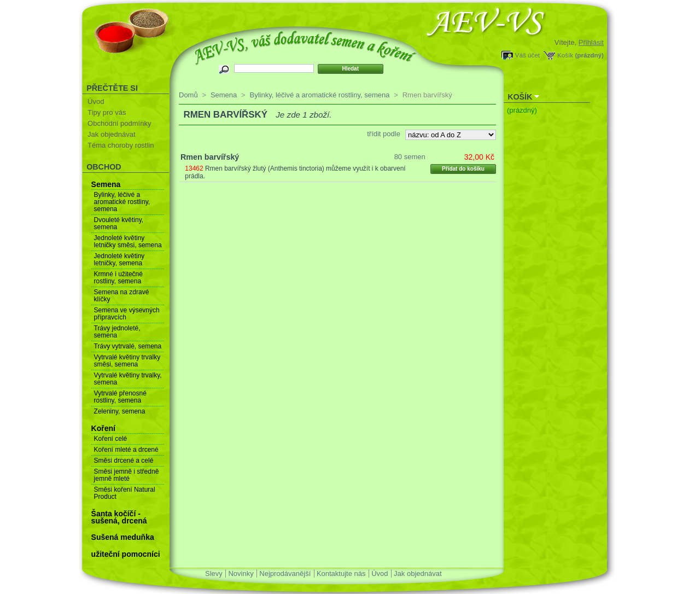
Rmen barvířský (210, 157)
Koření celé (111, 439)
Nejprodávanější (285, 573)
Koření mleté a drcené (126, 450)
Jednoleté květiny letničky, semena (119, 260)
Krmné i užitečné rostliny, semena (118, 278)
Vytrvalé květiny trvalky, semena (128, 379)
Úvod (96, 101)
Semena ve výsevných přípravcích (127, 314)
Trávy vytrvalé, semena (128, 346)
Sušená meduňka (123, 537)
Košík (565, 55)
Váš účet (527, 55)
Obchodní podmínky (119, 123)
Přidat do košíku (463, 169)
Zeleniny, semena (120, 411)
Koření (103, 428)
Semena (106, 184)
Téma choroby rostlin (121, 145)
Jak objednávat (111, 134)
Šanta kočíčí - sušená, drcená (119, 517)
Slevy (214, 573)
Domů (188, 95)
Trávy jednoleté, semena (117, 332)
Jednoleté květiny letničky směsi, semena (128, 241)
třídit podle (384, 134)
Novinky (241, 573)
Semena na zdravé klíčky (122, 296)
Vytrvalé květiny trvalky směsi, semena (127, 361)
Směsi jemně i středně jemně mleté (127, 475)
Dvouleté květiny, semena (119, 223)
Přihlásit (591, 42)
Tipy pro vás (107, 112)
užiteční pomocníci (126, 554)
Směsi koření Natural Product (125, 493)
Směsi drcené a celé (124, 461)
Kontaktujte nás (341, 573)
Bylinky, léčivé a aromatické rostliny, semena (122, 202)
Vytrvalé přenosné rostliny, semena (120, 397)
